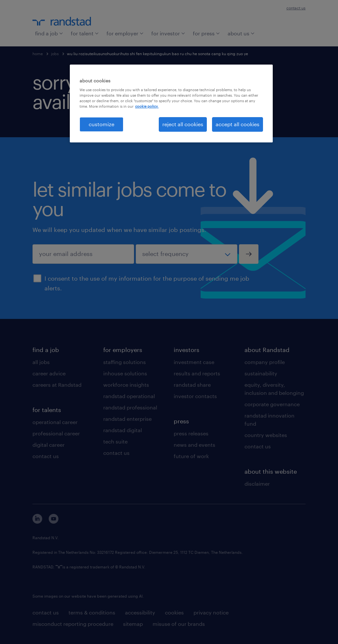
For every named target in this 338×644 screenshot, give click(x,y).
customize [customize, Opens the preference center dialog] (101, 124)
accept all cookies (238, 124)
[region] (171, 103)
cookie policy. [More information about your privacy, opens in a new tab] (147, 106)
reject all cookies (183, 124)
